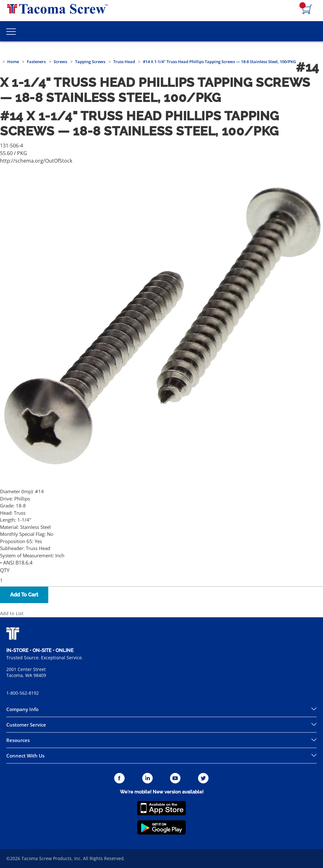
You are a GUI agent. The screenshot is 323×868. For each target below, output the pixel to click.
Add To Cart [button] (24, 595)
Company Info (22, 709)
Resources (18, 740)
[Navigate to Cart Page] (307, 10)
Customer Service (26, 725)
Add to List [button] (12, 613)
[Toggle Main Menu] (11, 31)
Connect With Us (25, 756)
